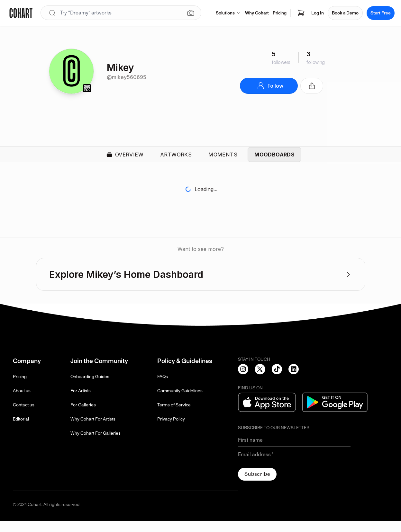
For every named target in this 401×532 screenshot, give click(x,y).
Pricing (280, 13)
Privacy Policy (171, 430)
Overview (125, 160)
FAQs (163, 388)
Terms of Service (174, 416)
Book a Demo (345, 13)
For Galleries (83, 416)
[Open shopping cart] (301, 13)
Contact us (24, 416)
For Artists (81, 402)
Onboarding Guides (90, 388)
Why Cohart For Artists (93, 430)
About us (22, 402)
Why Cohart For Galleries (96, 444)
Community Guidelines (180, 402)
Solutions (228, 13)
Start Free (381, 13)
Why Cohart (257, 13)
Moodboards (274, 160)
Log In (318, 13)
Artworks (176, 160)
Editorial (21, 430)
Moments (223, 160)
